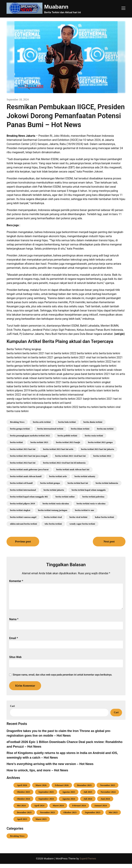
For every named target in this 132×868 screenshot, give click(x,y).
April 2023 (22, 823)
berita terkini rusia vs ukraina (91, 503)
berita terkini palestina (93, 497)
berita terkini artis (58, 476)
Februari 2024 (79, 810)
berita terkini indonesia (107, 483)
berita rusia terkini (94, 436)
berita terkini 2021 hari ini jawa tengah (29, 456)
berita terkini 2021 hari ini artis (58, 449)
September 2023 (93, 816)
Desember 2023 (24, 816)
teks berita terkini (53, 524)
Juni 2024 (105, 803)
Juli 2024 (88, 803)
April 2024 (39, 810)
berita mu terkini (105, 429)
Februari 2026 (62, 789)
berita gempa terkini (20, 429)
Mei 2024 (21, 810)
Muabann (56, 7)
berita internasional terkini (50, 429)
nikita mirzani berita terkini (23, 524)
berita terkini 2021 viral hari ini (71, 456)
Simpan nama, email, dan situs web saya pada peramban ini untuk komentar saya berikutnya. (62, 679)
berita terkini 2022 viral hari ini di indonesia (64, 463)
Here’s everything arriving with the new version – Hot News (50, 768)
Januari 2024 (101, 810)
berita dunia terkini (93, 422)
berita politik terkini (67, 436)
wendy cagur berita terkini (82, 524)
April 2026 (22, 789)
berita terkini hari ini (78, 483)
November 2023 (47, 816)
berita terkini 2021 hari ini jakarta (98, 449)
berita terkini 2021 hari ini (23, 449)
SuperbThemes (88, 863)
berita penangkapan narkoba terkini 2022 (30, 436)
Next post (109, 541)
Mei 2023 (113, 816)
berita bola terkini (67, 422)
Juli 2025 (88, 796)
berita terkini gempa (50, 483)
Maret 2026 (41, 789)
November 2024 (108, 796)
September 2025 (46, 796)
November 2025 (108, 789)
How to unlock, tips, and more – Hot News (37, 774)
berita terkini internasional (23, 490)
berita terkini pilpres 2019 (22, 503)
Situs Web (15, 661)
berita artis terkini (42, 422)
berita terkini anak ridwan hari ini (73, 469)
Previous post (23, 541)
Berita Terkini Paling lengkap (24, 349)
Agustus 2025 (69, 796)
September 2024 (46, 803)
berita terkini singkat (20, 510)
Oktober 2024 (23, 803)
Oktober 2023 (70, 816)
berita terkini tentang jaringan (53, 510)
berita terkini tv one (84, 510)
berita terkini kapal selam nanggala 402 (29, 497)
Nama (14, 623)
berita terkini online (65, 497)
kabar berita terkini (104, 517)
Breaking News (17, 422)
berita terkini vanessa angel (23, 517)
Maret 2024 (58, 810)
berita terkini (16, 442)
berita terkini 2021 (39, 442)
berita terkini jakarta (54, 490)
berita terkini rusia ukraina (56, 503)
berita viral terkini (78, 517)
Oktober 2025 (23, 796)
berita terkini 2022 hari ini (23, 463)
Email (13, 642)
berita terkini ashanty (85, 476)
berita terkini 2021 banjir (68, 442)
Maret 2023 (41, 823)
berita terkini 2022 (102, 456)
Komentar (16, 581)
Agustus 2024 (69, 803)
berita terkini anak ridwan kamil (26, 476)
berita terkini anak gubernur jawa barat (29, 469)
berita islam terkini (80, 429)
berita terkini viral (53, 517)
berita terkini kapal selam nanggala (89, 490)
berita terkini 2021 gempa (100, 442)
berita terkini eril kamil (21, 483)
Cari (12, 710)
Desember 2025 (84, 789)
